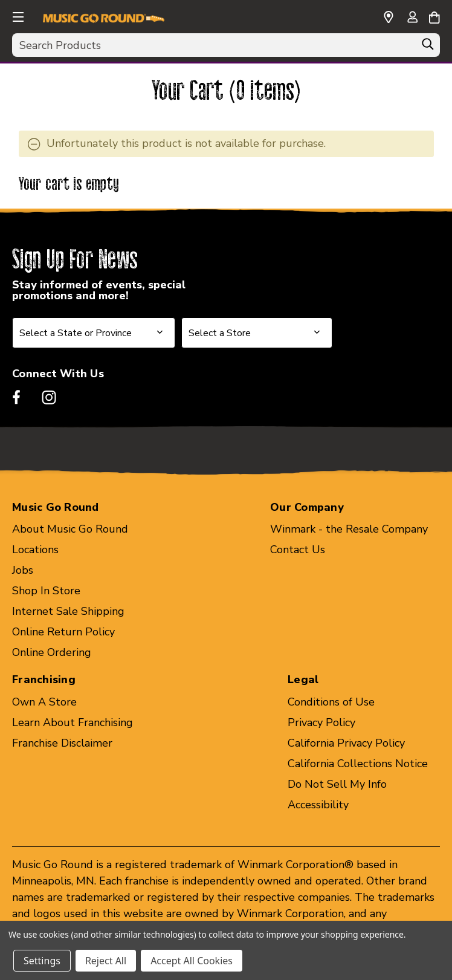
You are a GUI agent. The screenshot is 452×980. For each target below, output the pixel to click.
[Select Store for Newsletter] (257, 333)
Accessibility (318, 805)
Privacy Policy (321, 722)
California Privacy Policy (346, 743)
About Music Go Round (70, 529)
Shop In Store (46, 591)
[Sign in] (412, 18)
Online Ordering (52, 652)
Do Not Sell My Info (337, 784)
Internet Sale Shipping (68, 611)
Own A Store (44, 702)
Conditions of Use (331, 702)
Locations (35, 550)
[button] (17, 15)
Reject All (106, 961)
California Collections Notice (358, 764)
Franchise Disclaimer (62, 743)
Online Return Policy (63, 632)
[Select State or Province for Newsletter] (94, 333)
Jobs (23, 570)
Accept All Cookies (192, 961)
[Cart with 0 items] (434, 16)
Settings (42, 961)
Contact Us (298, 550)
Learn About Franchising (73, 722)
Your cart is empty (69, 185)
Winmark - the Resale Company (349, 529)
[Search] (428, 47)
